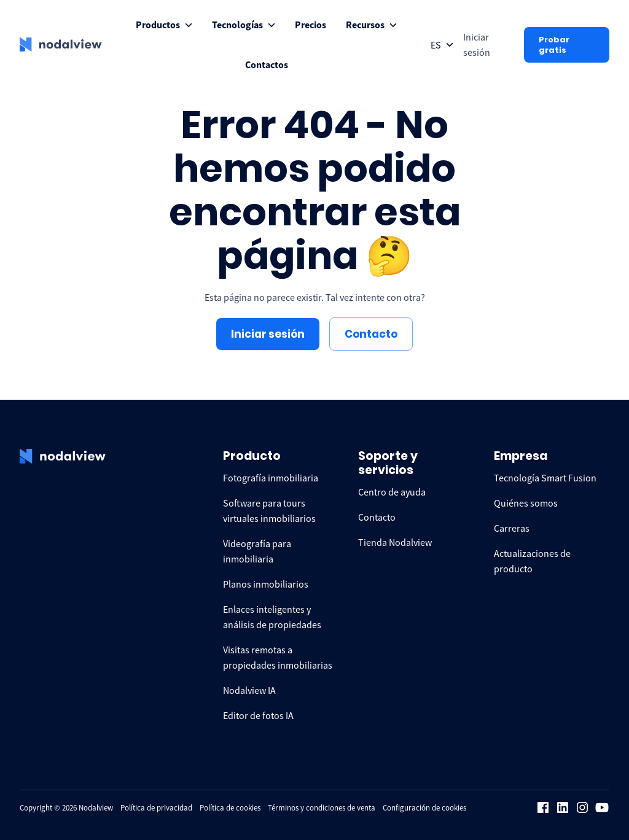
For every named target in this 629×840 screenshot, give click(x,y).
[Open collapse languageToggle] (442, 45)
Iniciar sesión (268, 334)
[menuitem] (164, 25)
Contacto (371, 334)
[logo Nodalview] (61, 45)
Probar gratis (554, 45)
